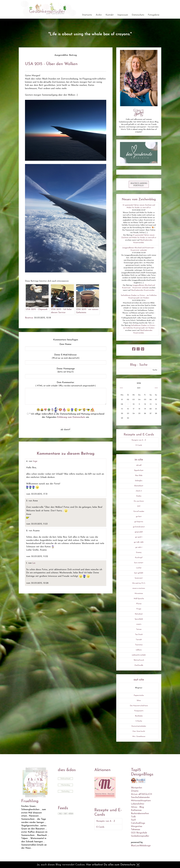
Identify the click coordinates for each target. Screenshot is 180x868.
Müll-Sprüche (139, 599)
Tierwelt (139, 640)
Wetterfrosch (139, 660)
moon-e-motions (139, 588)
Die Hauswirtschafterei (139, 706)
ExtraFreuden (139, 511)
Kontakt (110, 15)
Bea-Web (139, 476)
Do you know (139, 501)
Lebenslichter (138, 804)
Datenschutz (138, 15)
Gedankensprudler (140, 836)
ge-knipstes (139, 522)
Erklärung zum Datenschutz (71, 417)
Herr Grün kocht (139, 731)
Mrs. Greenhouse (139, 736)
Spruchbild (139, 619)
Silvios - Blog (137, 807)
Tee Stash (139, 635)
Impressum (123, 15)
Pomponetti (139, 711)
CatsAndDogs (138, 823)
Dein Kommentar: (66, 384)
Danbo (139, 496)
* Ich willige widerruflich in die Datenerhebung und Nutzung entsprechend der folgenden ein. (66, 416)
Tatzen (139, 629)
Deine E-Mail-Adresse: (66, 356)
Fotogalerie (154, 15)
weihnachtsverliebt (139, 655)
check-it (139, 491)
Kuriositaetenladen (139, 726)
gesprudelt (139, 532)
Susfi (133, 820)
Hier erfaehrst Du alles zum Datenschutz (111, 865)
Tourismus (139, 645)
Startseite (87, 15)
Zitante (135, 791)
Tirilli (133, 817)
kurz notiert (139, 563)
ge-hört (139, 517)
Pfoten (139, 604)
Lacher (139, 568)
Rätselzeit (139, 614)
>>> (156, 388)
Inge (35, 461)
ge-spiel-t (139, 537)
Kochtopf (139, 558)
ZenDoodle (139, 665)
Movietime (139, 593)
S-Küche (139, 721)
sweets (139, 624)
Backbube (139, 716)
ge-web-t (139, 547)
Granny (139, 552)
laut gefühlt (139, 573)
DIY (139, 506)
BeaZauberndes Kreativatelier (143, 290)
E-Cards (139, 445)
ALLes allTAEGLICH (141, 794)
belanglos (139, 481)
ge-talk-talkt (139, 542)
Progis (139, 609)
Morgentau (137, 826)
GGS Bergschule (139, 833)
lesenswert (139, 578)
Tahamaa (135, 830)
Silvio (139, 701)
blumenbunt (139, 486)
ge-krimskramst (139, 527)
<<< (121, 388)
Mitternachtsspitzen (141, 801)
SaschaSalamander (140, 797)
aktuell (139, 465)
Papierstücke (139, 695)
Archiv (99, 15)
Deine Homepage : (66, 370)
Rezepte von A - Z (139, 440)
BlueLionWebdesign (141, 846)
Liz (34, 563)
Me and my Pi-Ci (139, 583)
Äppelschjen (139, 470)
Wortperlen (136, 788)
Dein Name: (66, 344)
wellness (139, 650)
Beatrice (29, 318)
